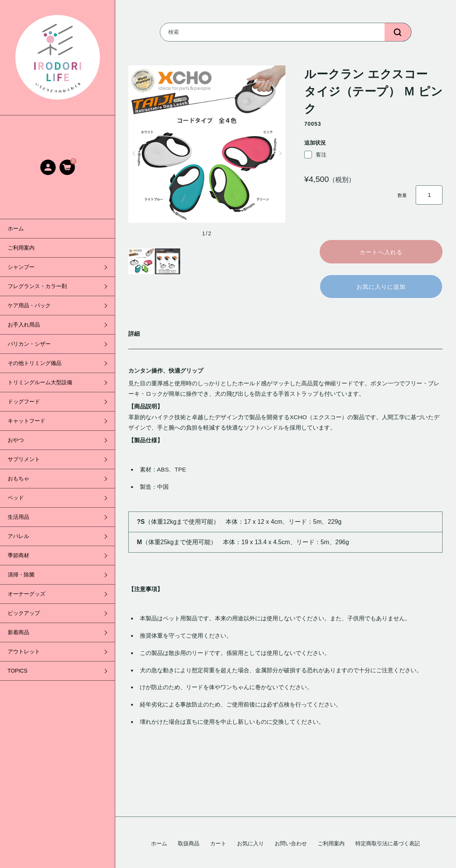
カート (218, 843)
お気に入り (250, 843)
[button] (133, 153)
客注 (315, 155)
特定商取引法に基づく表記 (388, 843)
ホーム (16, 228)
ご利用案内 (21, 248)
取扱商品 (189, 843)
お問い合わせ (291, 843)
